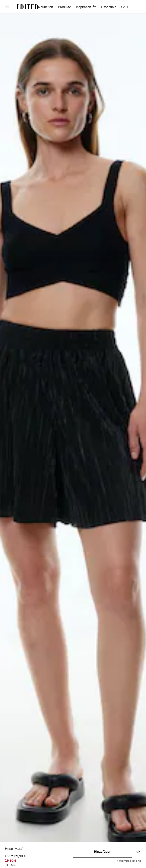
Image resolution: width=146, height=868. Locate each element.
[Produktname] (39, 849)
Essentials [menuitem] (109, 7)
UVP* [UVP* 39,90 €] (15, 856)
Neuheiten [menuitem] (46, 7)
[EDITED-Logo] (27, 7)
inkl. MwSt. (12, 865)
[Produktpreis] (39, 861)
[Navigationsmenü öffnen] (7, 7)
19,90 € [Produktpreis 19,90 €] (11, 860)
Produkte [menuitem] (65, 7)
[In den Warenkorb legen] (103, 852)
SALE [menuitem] (125, 7)
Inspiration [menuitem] (86, 7)
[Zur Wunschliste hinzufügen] (139, 852)
